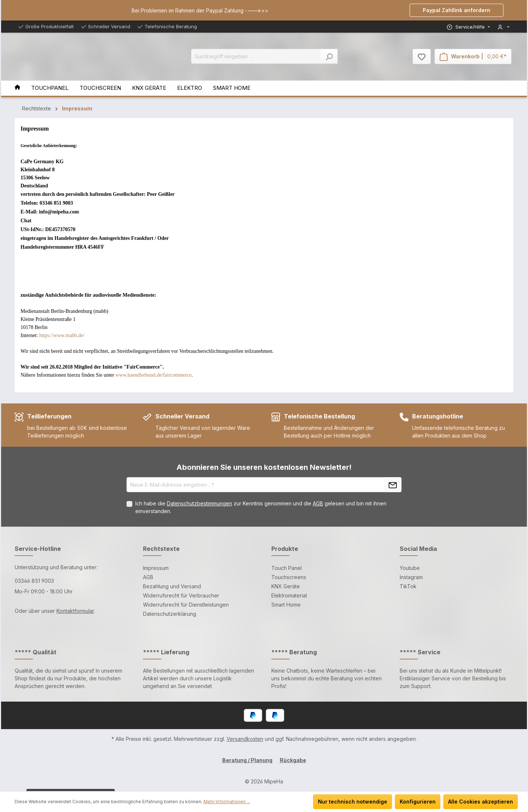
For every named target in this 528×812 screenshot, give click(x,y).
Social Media (418, 549)
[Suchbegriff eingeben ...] (256, 56)
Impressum (156, 568)
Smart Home (286, 605)
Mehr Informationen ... (227, 802)
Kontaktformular (75, 611)
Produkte (285, 549)
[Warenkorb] (473, 56)
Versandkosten (245, 739)
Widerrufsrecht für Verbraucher (181, 595)
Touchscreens (289, 577)
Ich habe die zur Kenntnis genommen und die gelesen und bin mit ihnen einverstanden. (261, 507)
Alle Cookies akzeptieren (481, 802)
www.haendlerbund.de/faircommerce (153, 375)
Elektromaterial (289, 595)
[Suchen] (329, 56)
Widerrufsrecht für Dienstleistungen (186, 605)
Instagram (411, 577)
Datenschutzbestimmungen (199, 503)
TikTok (408, 586)
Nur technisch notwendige (353, 802)
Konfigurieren (418, 802)
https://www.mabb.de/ (62, 335)
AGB (318, 503)
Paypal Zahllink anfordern (456, 10)
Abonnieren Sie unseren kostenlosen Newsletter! (264, 467)
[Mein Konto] (503, 27)
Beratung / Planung (247, 760)
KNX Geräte (286, 586)
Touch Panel (287, 568)
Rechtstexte (161, 549)
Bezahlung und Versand (172, 586)
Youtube (410, 568)
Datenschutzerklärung (170, 614)
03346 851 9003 (34, 581)
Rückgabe (293, 760)
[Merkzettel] (422, 56)
